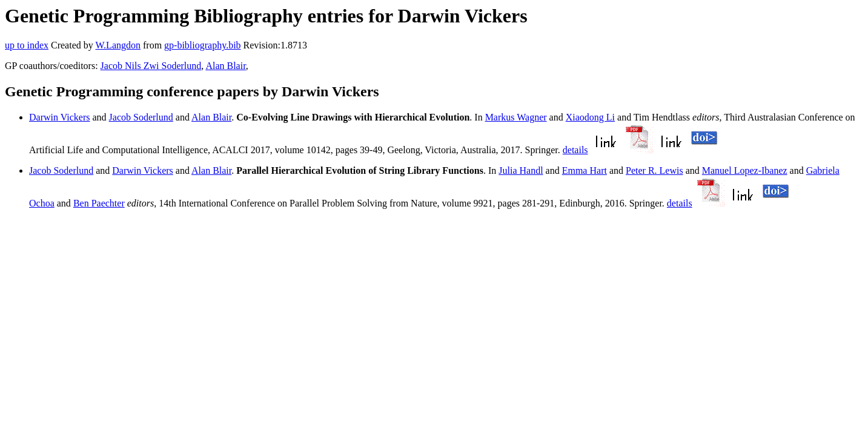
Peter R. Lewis (654, 170)
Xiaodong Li (590, 117)
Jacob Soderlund (141, 117)
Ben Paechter (99, 203)
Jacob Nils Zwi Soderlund (151, 66)
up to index (27, 45)
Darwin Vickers (60, 117)
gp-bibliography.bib (203, 45)
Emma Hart (585, 170)
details (575, 150)
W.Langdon (118, 45)
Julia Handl (521, 170)
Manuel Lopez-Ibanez (745, 170)
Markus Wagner (516, 117)
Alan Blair (225, 66)
